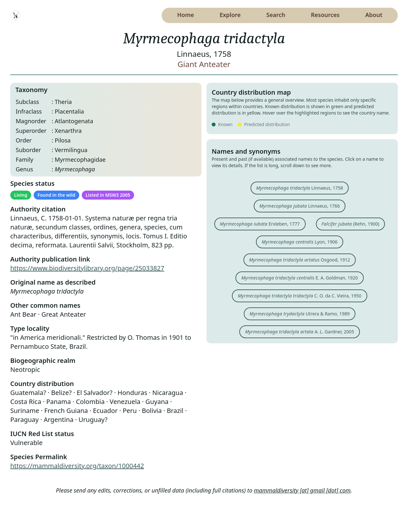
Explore (230, 15)
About (374, 15)
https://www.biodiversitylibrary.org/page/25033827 (87, 268)
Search (276, 15)
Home (186, 15)
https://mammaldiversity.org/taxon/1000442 (77, 466)
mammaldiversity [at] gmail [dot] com (302, 490)
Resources (325, 15)
